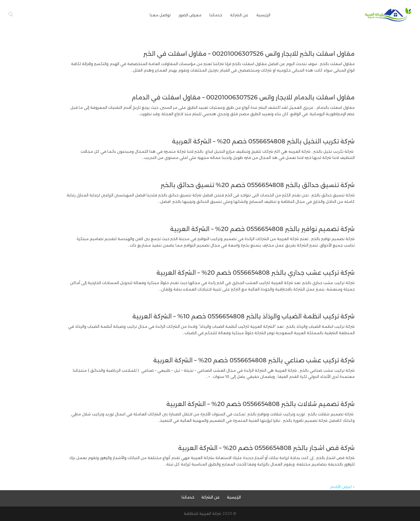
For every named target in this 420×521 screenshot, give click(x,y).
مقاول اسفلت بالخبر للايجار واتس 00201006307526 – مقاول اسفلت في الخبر (249, 54)
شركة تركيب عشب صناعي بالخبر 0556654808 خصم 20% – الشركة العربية (254, 360)
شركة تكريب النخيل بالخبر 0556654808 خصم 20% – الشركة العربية (263, 141)
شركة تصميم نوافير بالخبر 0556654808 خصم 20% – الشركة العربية (262, 229)
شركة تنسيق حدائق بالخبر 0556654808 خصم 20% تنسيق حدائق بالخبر (258, 185)
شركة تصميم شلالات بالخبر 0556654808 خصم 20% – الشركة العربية (260, 404)
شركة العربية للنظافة (202, 513)
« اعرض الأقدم (342, 487)
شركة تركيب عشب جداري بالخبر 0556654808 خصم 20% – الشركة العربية (256, 273)
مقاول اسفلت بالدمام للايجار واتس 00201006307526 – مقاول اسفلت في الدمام (243, 97)
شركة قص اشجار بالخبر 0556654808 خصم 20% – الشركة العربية (266, 448)
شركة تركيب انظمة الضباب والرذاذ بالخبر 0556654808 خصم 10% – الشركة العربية (243, 316)
